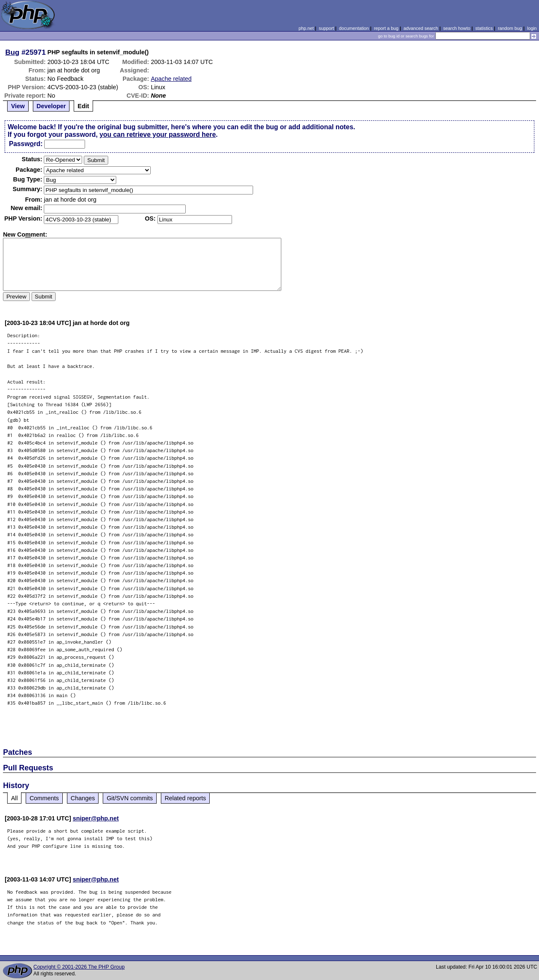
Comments (44, 798)
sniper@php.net (96, 818)
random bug (510, 28)
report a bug (386, 28)
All (14, 798)
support (326, 28)
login (532, 28)
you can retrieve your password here (157, 134)
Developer (51, 106)
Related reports (185, 798)
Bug (13, 52)
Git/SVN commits (130, 798)
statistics (484, 28)
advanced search (421, 28)
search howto (456, 28)
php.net (306, 28)
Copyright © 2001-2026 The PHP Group (79, 967)
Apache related (171, 79)
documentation (354, 28)
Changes (83, 798)
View (18, 106)
